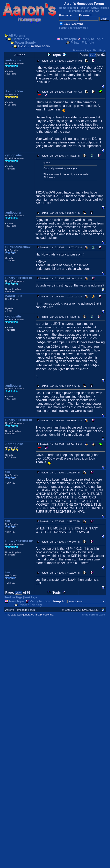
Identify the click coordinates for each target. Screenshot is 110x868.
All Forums (17, 35)
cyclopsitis (13, 155)
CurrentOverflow (18, 247)
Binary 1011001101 (19, 278)
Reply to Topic (92, 39)
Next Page (99, 50)
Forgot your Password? (74, 28)
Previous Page (82, 50)
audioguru (13, 60)
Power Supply (25, 43)
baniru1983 (14, 296)
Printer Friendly (82, 43)
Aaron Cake (14, 91)
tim (8, 472)
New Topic (69, 39)
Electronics (20, 39)
